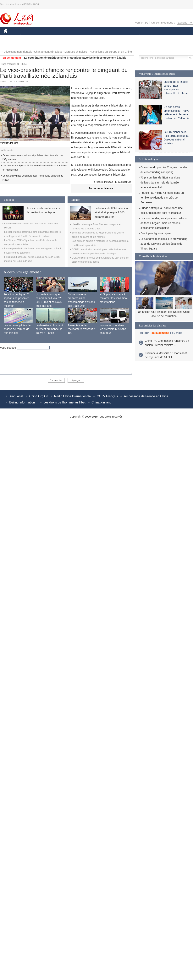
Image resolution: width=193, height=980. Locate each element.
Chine (24, 64)
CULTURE (95, 36)
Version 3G (142, 23)
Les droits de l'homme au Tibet (64, 402)
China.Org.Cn (39, 396)
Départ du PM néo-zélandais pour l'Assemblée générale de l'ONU (33, 178)
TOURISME (169, 36)
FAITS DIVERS (116, 36)
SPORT (153, 36)
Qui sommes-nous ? (163, 23)
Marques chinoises (76, 52)
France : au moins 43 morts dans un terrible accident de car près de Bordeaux (162, 198)
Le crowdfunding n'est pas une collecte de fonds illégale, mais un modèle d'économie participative (164, 223)
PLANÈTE (137, 36)
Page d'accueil (8, 64)
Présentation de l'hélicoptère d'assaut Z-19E (82, 329)
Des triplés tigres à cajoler (156, 233)
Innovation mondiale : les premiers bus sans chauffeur (113, 329)
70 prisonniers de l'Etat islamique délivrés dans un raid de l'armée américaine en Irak (160, 182)
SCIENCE (78, 36)
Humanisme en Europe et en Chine (111, 52)
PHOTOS (12, 44)
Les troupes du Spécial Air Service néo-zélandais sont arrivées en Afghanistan (35, 168)
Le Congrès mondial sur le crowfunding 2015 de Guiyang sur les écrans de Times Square (164, 244)
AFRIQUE (61, 36)
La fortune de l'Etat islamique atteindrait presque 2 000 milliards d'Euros (112, 213)
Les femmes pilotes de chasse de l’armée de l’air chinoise (17, 329)
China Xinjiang (101, 402)
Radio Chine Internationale (72, 396)
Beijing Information (22, 402)
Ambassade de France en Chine (146, 396)
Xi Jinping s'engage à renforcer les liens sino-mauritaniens (114, 298)
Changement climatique (48, 52)
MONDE (45, 36)
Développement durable (18, 52)
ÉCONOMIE (27, 36)
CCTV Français (107, 396)
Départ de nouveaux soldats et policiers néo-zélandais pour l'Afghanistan (33, 157)
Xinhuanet (16, 396)
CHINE (11, 36)
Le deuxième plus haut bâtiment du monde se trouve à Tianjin (49, 329)
